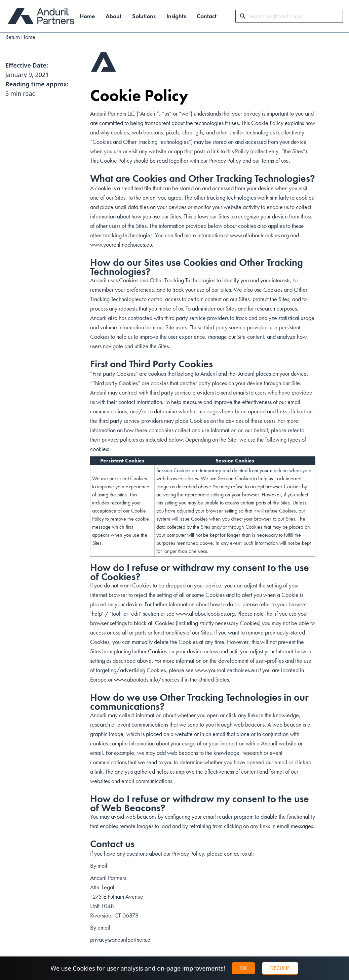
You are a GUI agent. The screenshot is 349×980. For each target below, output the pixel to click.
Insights (176, 16)
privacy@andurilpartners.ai (121, 940)
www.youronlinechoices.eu (121, 244)
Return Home (20, 37)
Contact (207, 16)
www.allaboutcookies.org (259, 235)
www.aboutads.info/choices (147, 679)
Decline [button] (280, 968)
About (113, 16)
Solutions (144, 16)
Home (87, 16)
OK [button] (243, 968)
